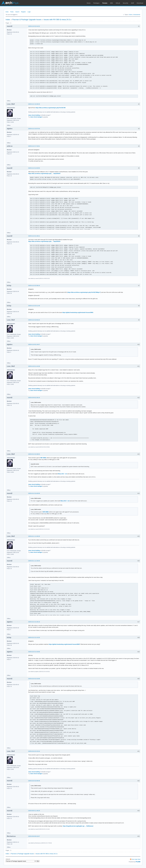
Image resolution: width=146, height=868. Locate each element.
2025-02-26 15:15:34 (34, 751)
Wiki (112, 3)
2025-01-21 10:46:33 (34, 104)
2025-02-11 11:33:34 (34, 561)
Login (29, 12)
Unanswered (137, 15)
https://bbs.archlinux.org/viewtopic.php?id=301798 (50, 108)
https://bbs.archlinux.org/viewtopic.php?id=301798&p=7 (84, 292)
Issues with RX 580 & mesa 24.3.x (58, 20)
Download (140, 3)
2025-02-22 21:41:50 (34, 637)
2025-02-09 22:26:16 (34, 398)
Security (126, 3)
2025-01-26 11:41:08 (34, 366)
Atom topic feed (136, 859)
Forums (105, 3)
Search (17, 12)
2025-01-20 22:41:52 (34, 26)
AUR (132, 3)
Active (130, 15)
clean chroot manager (36, 117)
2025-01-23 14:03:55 (34, 168)
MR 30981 (43, 458)
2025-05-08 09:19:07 (34, 836)
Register (23, 12)
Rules (12, 12)
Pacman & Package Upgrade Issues (27, 20)
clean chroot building (34, 115)
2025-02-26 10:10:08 (34, 679)
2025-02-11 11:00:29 (34, 536)
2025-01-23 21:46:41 (34, 236)
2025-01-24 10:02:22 (34, 320)
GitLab (118, 3)
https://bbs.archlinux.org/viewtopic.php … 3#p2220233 (44, 173)
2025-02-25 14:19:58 (34, 652)
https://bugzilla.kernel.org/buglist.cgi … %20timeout (78, 826)
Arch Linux (11, 3)
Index (7, 12)
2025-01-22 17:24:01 (34, 146)
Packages (96, 3)
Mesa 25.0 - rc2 (62, 474)
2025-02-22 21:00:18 (34, 622)
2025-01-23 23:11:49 (34, 306)
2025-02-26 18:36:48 (34, 781)
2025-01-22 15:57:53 (34, 129)
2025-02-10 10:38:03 (34, 454)
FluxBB (138, 862)
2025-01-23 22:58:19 (34, 286)
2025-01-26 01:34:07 (34, 344)
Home (89, 3)
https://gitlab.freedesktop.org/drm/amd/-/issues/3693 (78, 312)
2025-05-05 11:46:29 (34, 811)
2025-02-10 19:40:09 (34, 493)
